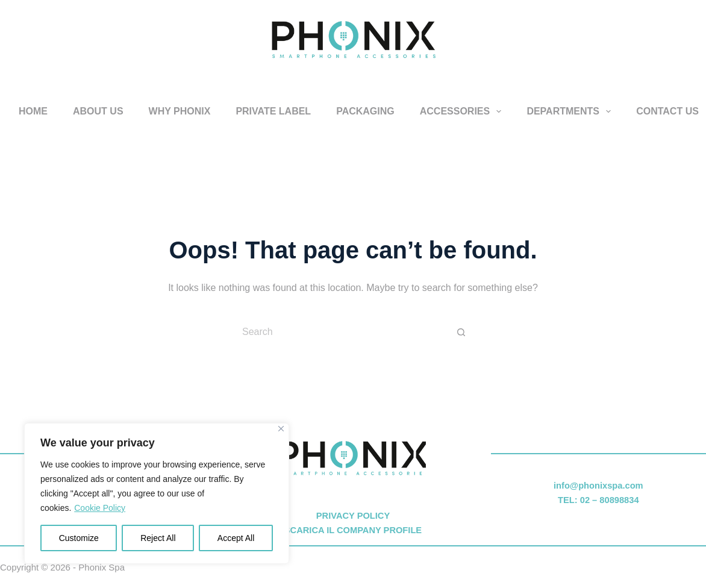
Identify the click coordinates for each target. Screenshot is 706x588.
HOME (33, 111)
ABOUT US (98, 111)
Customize (79, 538)
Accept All (236, 538)
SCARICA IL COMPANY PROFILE (353, 530)
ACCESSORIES (463, 111)
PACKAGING (365, 111)
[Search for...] (341, 332)
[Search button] (461, 332)
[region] (157, 493)
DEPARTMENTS (571, 111)
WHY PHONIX (180, 111)
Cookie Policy (100, 508)
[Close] (281, 429)
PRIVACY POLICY (353, 516)
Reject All (158, 538)
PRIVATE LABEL (273, 111)
